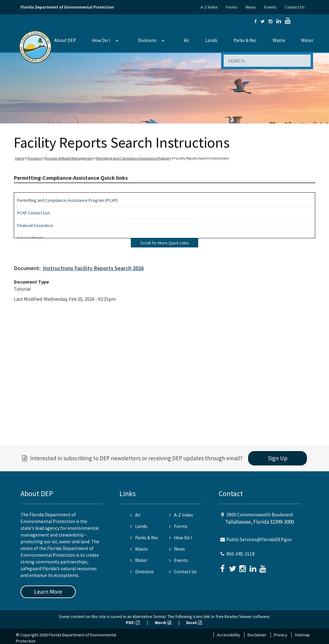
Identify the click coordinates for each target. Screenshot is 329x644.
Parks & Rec (245, 40)
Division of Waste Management (69, 158)
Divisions (147, 40)
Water (307, 40)
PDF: (133, 623)
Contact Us (295, 7)
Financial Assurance (35, 225)
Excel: (194, 623)
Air (187, 40)
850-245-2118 (240, 554)
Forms (232, 7)
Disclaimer (257, 635)
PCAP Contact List (33, 213)
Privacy (281, 635)
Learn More (48, 592)
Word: (163, 623)
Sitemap (302, 635)
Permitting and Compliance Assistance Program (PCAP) (67, 200)
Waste (279, 40)
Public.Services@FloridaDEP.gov (259, 539)
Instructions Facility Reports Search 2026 (93, 268)
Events (270, 7)
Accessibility (229, 635)
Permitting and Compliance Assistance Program (133, 158)
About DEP (65, 40)
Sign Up (278, 458)
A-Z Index (209, 7)
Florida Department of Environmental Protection (67, 7)
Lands (211, 40)
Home (20, 158)
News (251, 7)
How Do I (101, 40)
